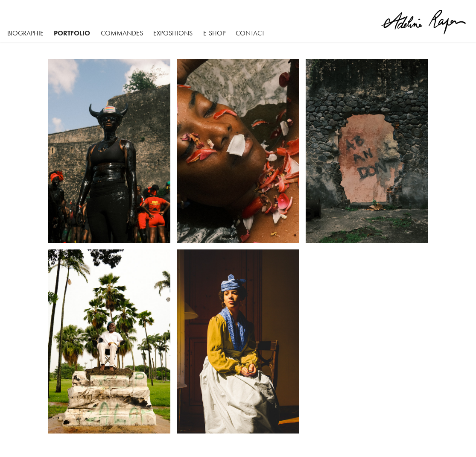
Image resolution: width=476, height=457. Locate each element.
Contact (250, 33)
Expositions (173, 33)
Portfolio (72, 33)
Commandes (122, 33)
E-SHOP (214, 33)
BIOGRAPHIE (25, 33)
